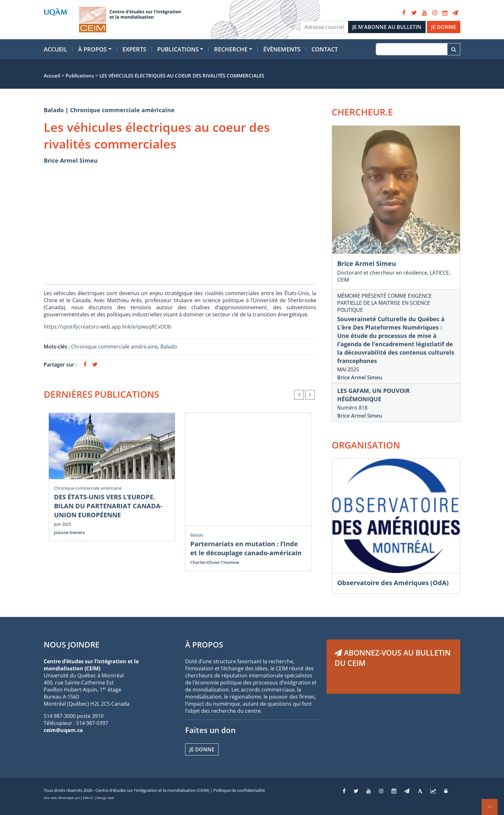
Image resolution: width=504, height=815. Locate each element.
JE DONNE (444, 27)
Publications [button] (178, 49)
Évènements (282, 49)
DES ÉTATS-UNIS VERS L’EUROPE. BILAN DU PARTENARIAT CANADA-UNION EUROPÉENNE (108, 506)
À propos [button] (92, 49)
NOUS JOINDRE (72, 644)
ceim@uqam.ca (63, 730)
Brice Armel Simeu (71, 160)
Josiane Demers (69, 532)
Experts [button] (134, 49)
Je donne (202, 749)
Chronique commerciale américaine (122, 110)
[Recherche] (412, 49)
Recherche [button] (231, 49)
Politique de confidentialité (239, 790)
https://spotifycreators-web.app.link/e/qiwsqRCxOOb (108, 327)
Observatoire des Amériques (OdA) (393, 583)
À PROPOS (204, 644)
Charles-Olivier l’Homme (215, 562)
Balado (54, 110)
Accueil (55, 49)
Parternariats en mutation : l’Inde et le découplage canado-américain (246, 548)
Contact (325, 49)
